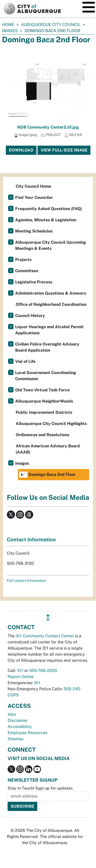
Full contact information (26, 581)
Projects (23, 260)
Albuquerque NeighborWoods (44, 401)
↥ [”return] (48, 617)
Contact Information (31, 540)
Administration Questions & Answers (51, 293)
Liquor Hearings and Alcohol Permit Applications (49, 330)
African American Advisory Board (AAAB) (48, 449)
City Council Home (33, 186)
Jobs (12, 714)
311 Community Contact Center (45, 636)
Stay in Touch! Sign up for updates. (41, 788)
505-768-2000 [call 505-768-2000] (43, 671)
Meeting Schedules (34, 231)
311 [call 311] (20, 671)
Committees (27, 271)
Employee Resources (27, 733)
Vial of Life (25, 361)
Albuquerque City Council (51, 25)
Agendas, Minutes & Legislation (46, 220)
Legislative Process (34, 282)
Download (21, 150)
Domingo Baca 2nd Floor (47, 475)
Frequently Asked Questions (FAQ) (49, 209)
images (10, 31)
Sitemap (16, 739)
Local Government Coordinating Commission (46, 376)
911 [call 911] (37, 683)
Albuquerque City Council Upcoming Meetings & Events (51, 245)
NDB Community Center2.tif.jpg (48, 127)
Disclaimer (18, 720)
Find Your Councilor (34, 197)
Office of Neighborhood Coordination (51, 304)
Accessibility (20, 727)
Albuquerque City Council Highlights (51, 424)
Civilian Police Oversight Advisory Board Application (47, 347)
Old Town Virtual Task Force (42, 390)
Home (8, 25)
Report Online (21, 677)
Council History (30, 316)
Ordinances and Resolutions (42, 435)
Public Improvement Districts (44, 412)
